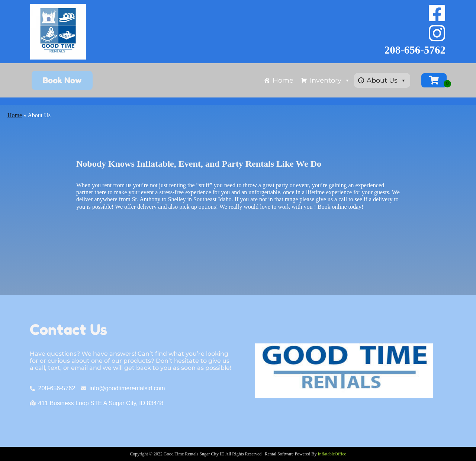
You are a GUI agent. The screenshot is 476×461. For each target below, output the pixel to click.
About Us (387, 80)
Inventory (330, 80)
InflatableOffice (332, 454)
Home (283, 80)
